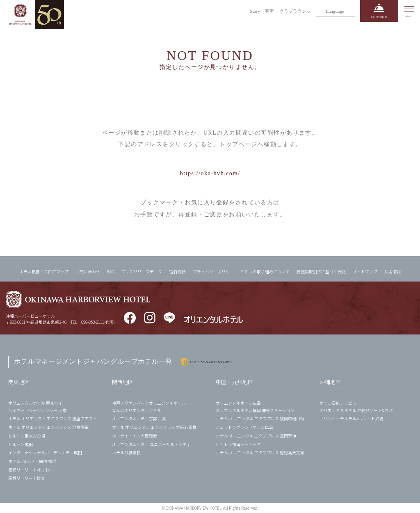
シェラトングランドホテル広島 (244, 427)
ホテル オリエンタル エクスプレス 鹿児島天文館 (260, 452)
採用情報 (393, 271)
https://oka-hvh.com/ (210, 173)
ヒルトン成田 (21, 444)
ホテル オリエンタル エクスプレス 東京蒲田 (48, 427)
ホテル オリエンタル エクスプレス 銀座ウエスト (52, 418)
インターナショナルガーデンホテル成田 (45, 452)
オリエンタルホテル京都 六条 (139, 418)
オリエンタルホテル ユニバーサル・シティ (151, 444)
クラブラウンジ (295, 11)
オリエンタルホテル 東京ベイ (35, 403)
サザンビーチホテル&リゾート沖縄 (352, 418)
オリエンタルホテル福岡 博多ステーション (255, 410)
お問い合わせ (88, 271)
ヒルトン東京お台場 (27, 436)
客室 (269, 11)
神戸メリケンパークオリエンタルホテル (149, 403)
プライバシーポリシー (213, 271)
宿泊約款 (177, 271)
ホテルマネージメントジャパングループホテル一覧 (93, 361)
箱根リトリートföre (26, 478)
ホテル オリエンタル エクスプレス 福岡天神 (256, 436)
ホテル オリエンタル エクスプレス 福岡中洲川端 (260, 418)
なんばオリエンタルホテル (137, 410)
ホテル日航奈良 (126, 452)
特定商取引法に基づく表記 (321, 271)
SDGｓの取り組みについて (265, 271)
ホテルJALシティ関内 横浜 (32, 461)
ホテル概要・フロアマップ (44, 271)
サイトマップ (365, 271)
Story (255, 11)
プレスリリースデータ (142, 271)
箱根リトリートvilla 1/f (29, 470)
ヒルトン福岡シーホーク (238, 444)
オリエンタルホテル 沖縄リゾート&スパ (356, 410)
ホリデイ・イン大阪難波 (135, 436)
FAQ (111, 271)
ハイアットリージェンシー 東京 (37, 410)
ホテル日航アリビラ (338, 403)
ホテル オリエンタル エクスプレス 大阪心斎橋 (154, 427)
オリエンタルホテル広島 (238, 403)
